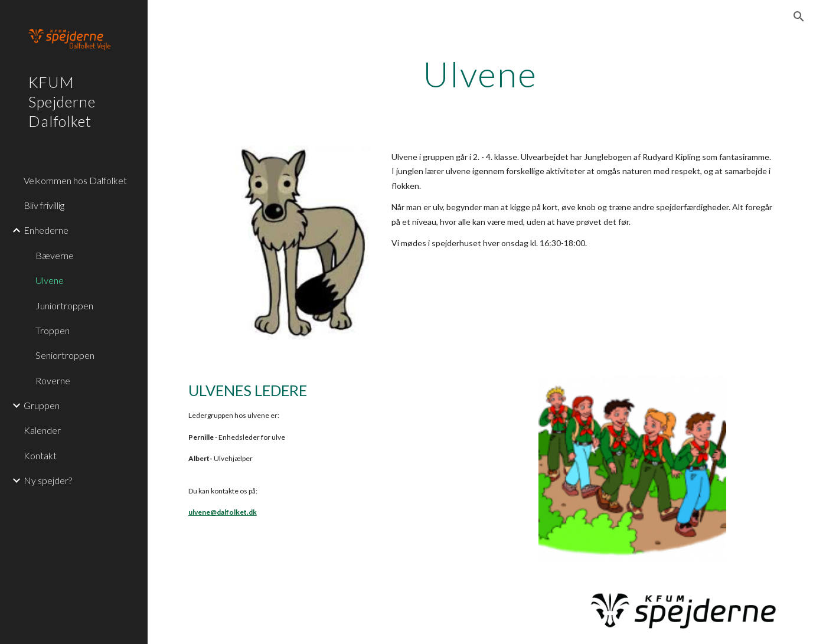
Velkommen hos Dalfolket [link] (75, 180)
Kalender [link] (42, 430)
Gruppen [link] (42, 405)
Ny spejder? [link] (48, 480)
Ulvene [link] (50, 280)
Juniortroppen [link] (64, 305)
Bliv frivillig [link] (44, 205)
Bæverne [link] (55, 255)
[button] (799, 17)
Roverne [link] (53, 380)
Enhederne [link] (46, 230)
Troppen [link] (53, 330)
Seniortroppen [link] (65, 355)
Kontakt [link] (40, 455)
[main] (481, 74)
